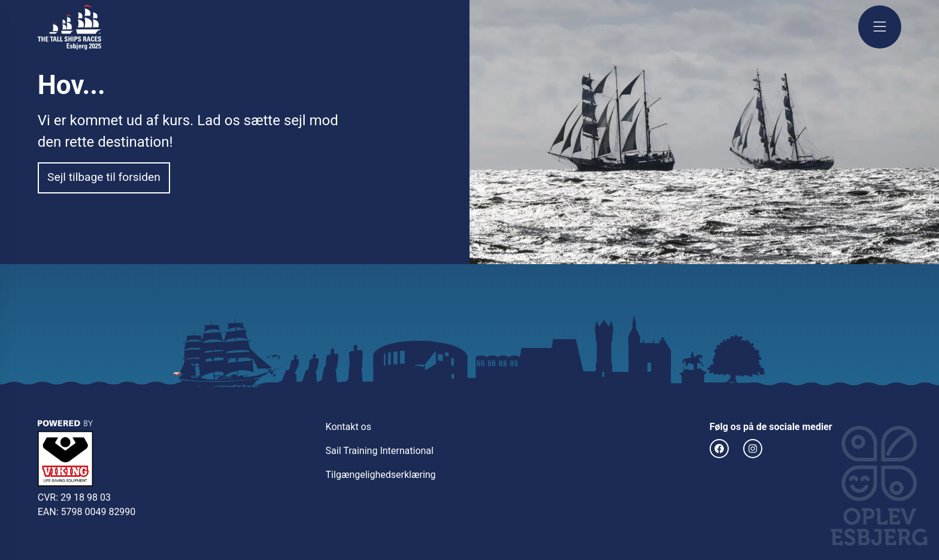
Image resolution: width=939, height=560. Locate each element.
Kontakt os (349, 427)
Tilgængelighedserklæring (381, 475)
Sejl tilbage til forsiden (104, 177)
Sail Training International (380, 451)
